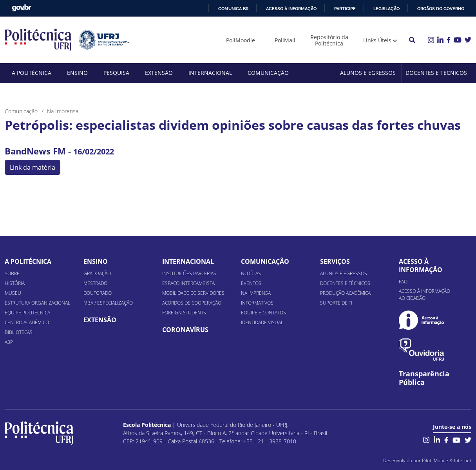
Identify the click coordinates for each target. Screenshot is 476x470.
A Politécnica (32, 73)
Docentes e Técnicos (436, 73)
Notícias (251, 273)
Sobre (12, 273)
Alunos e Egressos (368, 73)
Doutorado (98, 293)
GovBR (22, 8)
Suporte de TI (336, 303)
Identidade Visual (262, 322)
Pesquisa (116, 73)
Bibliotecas (19, 332)
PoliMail (285, 40)
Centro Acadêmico (27, 322)
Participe (345, 9)
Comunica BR (233, 9)
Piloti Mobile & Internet (447, 460)
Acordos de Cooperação (192, 303)
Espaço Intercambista (188, 283)
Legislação (386, 9)
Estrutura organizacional (37, 303)
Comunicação (268, 73)
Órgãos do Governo (441, 9)
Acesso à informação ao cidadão (424, 295)
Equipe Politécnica (27, 313)
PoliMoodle (241, 40)
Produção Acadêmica (345, 293)
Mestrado (95, 283)
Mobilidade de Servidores (193, 293)
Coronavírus (185, 330)
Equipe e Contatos (263, 313)
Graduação (97, 273)
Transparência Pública (424, 378)
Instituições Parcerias (189, 273)
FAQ (403, 282)
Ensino (77, 73)
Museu (13, 293)
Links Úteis (377, 40)
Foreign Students (184, 313)
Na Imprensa (256, 293)
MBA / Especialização (108, 303)
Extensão (159, 73)
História (15, 283)
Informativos (257, 303)
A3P (9, 342)
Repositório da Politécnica (329, 40)
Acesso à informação (291, 9)
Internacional (210, 73)
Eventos (251, 283)
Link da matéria (33, 167)
